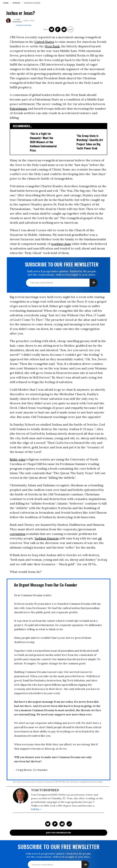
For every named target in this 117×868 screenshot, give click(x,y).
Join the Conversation (58, 833)
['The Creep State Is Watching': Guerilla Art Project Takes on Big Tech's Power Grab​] (67, 142)
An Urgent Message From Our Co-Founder (46, 585)
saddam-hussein (32, 3)
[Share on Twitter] (52, 29)
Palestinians (19, 108)
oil (100, 538)
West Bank (52, 46)
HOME (6, 3)
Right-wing (18, 459)
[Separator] (70, 29)
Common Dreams (24, 25)
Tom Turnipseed (17, 21)
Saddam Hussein (47, 538)
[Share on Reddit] (64, 29)
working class (61, 244)
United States (44, 42)
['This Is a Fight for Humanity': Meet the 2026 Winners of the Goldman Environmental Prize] (20, 142)
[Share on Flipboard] (58, 29)
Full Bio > (36, 809)
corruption (18, 534)
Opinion (16, 3)
